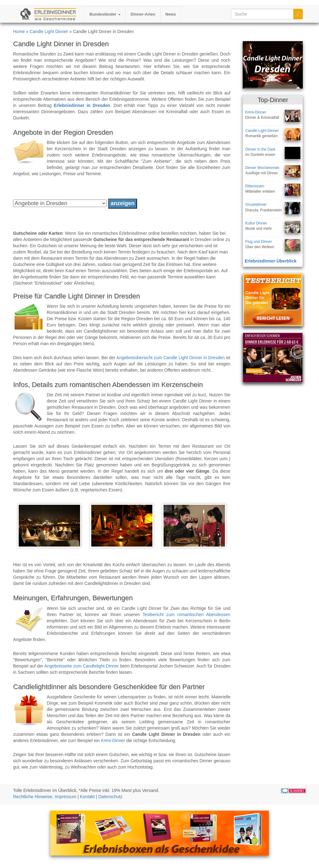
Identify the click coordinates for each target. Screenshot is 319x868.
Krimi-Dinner (113, 740)
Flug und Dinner (258, 242)
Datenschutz (110, 797)
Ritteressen (255, 186)
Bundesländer (105, 14)
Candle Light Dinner (49, 31)
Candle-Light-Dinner (262, 131)
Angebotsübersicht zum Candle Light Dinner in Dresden (171, 358)
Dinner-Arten (143, 14)
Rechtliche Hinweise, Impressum (45, 797)
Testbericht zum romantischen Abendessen (186, 615)
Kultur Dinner (256, 223)
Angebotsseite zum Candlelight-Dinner (81, 666)
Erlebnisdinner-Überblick (270, 261)
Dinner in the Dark (260, 149)
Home (19, 31)
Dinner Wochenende (262, 168)
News (171, 14)
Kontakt (87, 797)
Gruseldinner (256, 205)
